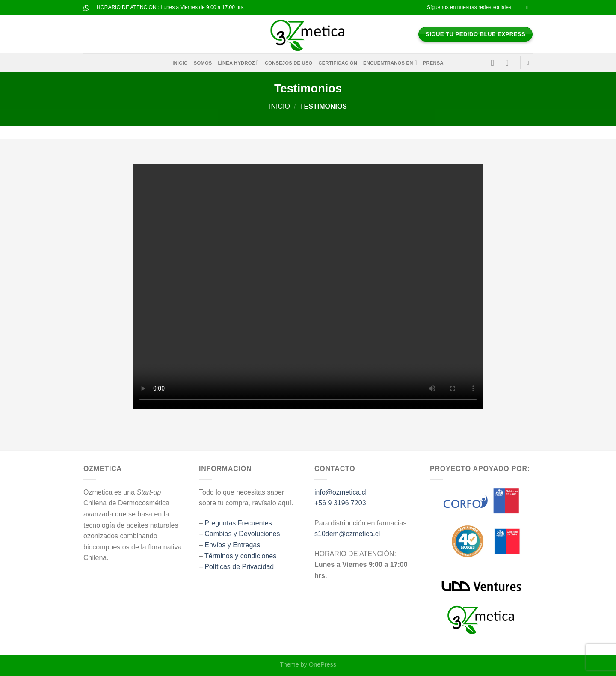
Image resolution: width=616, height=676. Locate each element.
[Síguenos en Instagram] (528, 7)
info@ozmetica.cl (341, 492)
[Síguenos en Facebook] (520, 7)
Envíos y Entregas (232, 545)
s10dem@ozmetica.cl (347, 534)
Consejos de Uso (289, 63)
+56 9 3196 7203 (340, 503)
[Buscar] (530, 63)
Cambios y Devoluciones (242, 534)
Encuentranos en (390, 63)
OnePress (323, 664)
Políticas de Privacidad (239, 567)
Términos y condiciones (240, 556)
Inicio (180, 63)
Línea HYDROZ (238, 63)
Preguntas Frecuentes (238, 523)
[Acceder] (495, 63)
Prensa (433, 63)
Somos (203, 63)
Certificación (338, 63)
